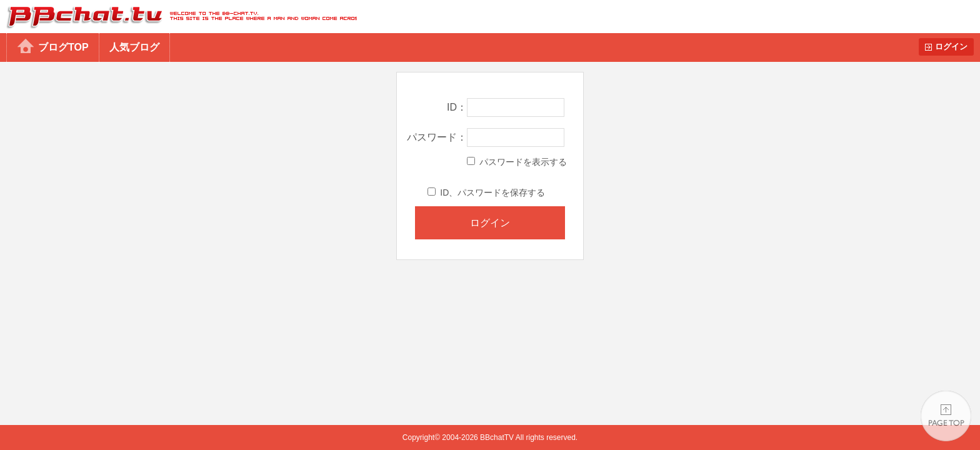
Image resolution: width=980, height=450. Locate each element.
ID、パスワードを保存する (486, 192)
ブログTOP (63, 47)
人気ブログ (134, 47)
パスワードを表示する (517, 162)
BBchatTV (178, 17)
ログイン (951, 47)
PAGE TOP (946, 416)
